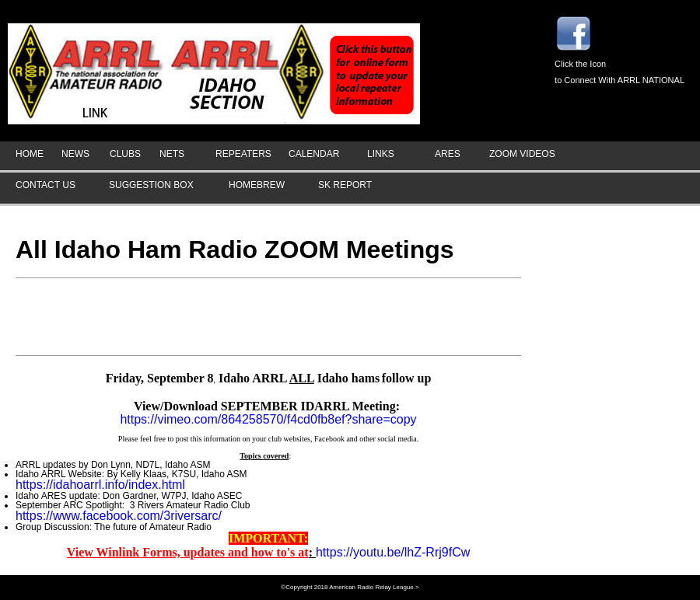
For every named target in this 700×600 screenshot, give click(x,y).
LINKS (381, 154)
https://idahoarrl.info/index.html (100, 485)
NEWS (75, 154)
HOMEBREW (257, 185)
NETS (172, 154)
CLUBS (125, 154)
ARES (448, 154)
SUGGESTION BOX (151, 185)
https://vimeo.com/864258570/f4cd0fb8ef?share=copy (268, 419)
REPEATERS (243, 154)
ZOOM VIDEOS (522, 154)
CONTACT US (45, 185)
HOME (30, 154)
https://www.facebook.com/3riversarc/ (119, 516)
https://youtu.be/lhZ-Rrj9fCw (393, 552)
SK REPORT (345, 185)
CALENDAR (314, 154)
